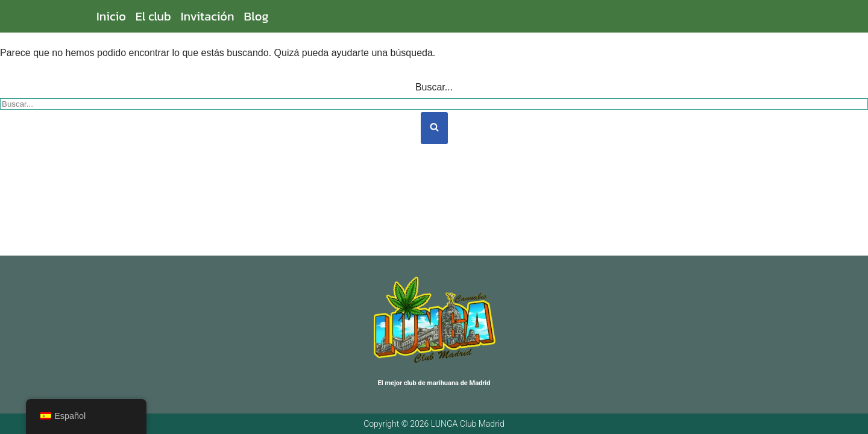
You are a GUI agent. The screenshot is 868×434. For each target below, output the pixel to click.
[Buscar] (434, 104)
